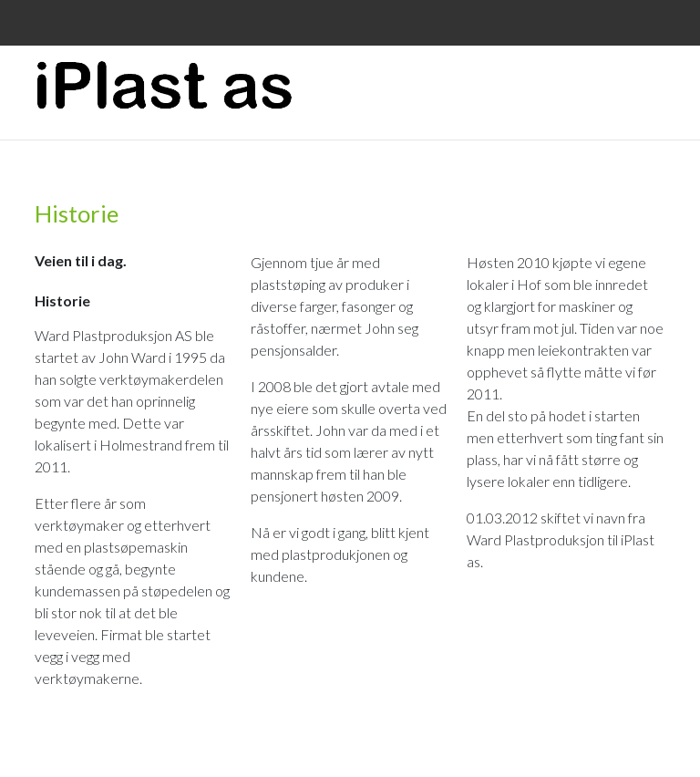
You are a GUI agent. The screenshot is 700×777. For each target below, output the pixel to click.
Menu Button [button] (649, 77)
